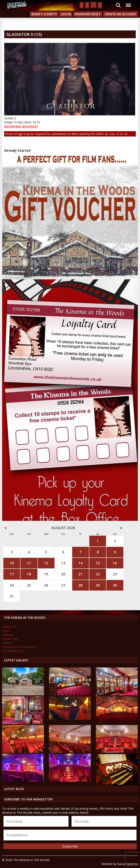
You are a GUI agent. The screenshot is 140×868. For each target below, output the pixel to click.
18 (29, 574)
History (7, 643)
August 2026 (63, 528)
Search (118, 5)
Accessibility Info (13, 651)
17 (12, 574)
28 (80, 585)
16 (115, 563)
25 (29, 585)
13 (63, 563)
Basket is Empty (44, 14)
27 (63, 585)
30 (115, 585)
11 (29, 563)
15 (98, 563)
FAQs (6, 631)
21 (80, 574)
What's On (9, 627)
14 (80, 563)
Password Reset (88, 14)
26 (46, 585)
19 (46, 574)
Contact (7, 635)
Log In (66, 14)
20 (63, 574)
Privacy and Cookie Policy (20, 647)
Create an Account (121, 14)
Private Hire (10, 639)
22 (98, 574)
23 (115, 574)
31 (12, 596)
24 (12, 585)
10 (12, 563)
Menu (128, 3)
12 (46, 563)
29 (98, 585)
